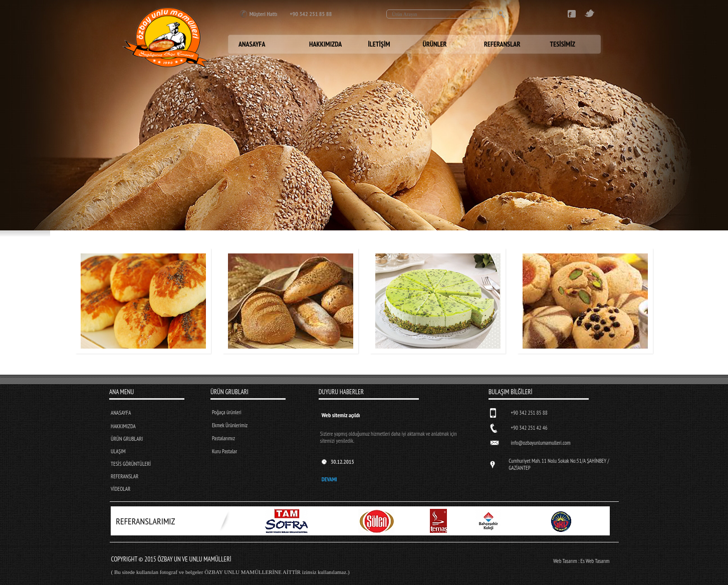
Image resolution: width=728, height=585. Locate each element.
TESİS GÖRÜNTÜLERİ (131, 464)
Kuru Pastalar (224, 451)
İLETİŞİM (379, 44)
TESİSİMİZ (563, 44)
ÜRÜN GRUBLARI (127, 439)
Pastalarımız (223, 438)
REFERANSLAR (125, 476)
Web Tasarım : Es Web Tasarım (581, 561)
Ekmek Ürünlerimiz (230, 425)
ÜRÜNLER (435, 44)
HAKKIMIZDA (123, 426)
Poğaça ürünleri (227, 412)
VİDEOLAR (120, 489)
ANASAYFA (121, 413)
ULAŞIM (118, 451)
